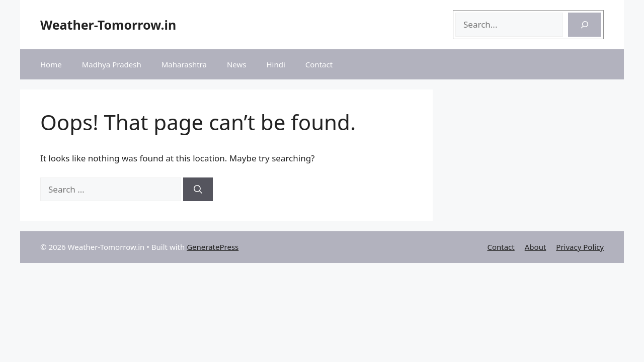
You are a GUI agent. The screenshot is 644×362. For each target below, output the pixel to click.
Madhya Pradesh (112, 64)
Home (51, 64)
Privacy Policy (580, 247)
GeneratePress (213, 247)
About (536, 247)
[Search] (585, 25)
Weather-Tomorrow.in (108, 25)
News (237, 64)
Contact (319, 64)
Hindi (275, 64)
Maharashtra (184, 64)
